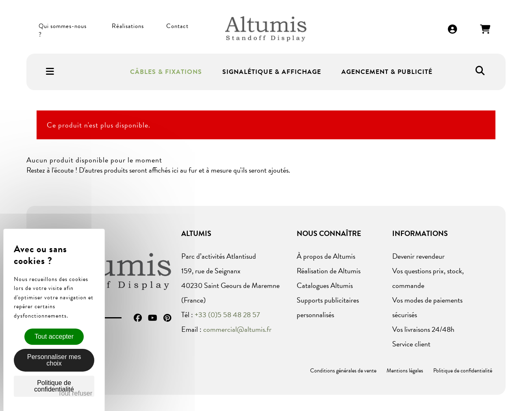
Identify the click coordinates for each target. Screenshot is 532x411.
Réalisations (128, 26)
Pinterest (167, 318)
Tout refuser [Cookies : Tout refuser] (75, 393)
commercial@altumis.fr (237, 329)
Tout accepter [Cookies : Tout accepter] (54, 336)
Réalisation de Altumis (329, 271)
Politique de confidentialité (463, 371)
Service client (411, 344)
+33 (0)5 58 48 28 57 (227, 315)
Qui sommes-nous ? (63, 30)
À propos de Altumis (326, 256)
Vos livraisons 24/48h (423, 329)
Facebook (138, 318)
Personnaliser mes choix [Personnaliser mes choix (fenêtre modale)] (54, 360)
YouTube (153, 318)
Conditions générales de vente (343, 371)
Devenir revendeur (418, 256)
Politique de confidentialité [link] (54, 386)
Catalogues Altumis (325, 285)
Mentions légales (405, 371)
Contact (177, 26)
